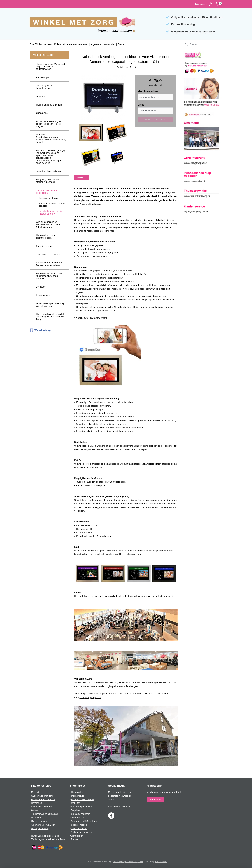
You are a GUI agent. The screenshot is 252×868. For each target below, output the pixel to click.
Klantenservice (43, 295)
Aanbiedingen (43, 77)
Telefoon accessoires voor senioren (52, 205)
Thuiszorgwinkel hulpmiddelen (44, 87)
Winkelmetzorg (40, 330)
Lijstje (141, 105)
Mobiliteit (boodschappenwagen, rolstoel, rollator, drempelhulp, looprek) (51, 138)
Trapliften (76, 810)
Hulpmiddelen (78, 792)
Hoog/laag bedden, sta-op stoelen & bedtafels (49, 181)
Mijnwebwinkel (161, 862)
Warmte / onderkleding (82, 799)
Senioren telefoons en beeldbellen (47, 192)
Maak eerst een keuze (156, 119)
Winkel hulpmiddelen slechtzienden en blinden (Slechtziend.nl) (49, 224)
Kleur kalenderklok (148, 91)
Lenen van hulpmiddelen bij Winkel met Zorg (50, 305)
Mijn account (204, 4)
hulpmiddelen (76, 836)
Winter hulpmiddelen (81, 807)
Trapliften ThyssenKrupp (48, 171)
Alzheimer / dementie (82, 832)
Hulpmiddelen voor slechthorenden (45, 236)
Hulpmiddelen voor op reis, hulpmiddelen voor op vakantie (50, 276)
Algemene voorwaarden (103, 44)
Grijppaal (41, 96)
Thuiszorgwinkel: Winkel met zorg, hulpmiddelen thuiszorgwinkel (50, 67)
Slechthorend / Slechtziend (85, 821)
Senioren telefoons (48, 198)
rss (123, 862)
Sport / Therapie (79, 825)
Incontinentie (78, 796)
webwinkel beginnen (134, 862)
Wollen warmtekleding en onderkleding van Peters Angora (49, 124)
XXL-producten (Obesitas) (49, 254)
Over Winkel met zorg (41, 44)
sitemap (116, 862)
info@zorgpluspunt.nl (91, 697)
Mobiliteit (76, 803)
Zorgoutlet (41, 287)
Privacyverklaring (40, 828)
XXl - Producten (79, 828)
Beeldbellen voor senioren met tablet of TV (52, 212)
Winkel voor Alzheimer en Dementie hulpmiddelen (49, 264)
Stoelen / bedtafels (80, 814)
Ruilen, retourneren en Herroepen (71, 44)
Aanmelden (155, 800)
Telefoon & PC (78, 818)
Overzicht (82, 177)
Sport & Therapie (45, 246)
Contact (122, 44)
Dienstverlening (39, 821)
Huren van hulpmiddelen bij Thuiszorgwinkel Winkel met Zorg (50, 317)
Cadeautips (42, 113)
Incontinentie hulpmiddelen (50, 105)
